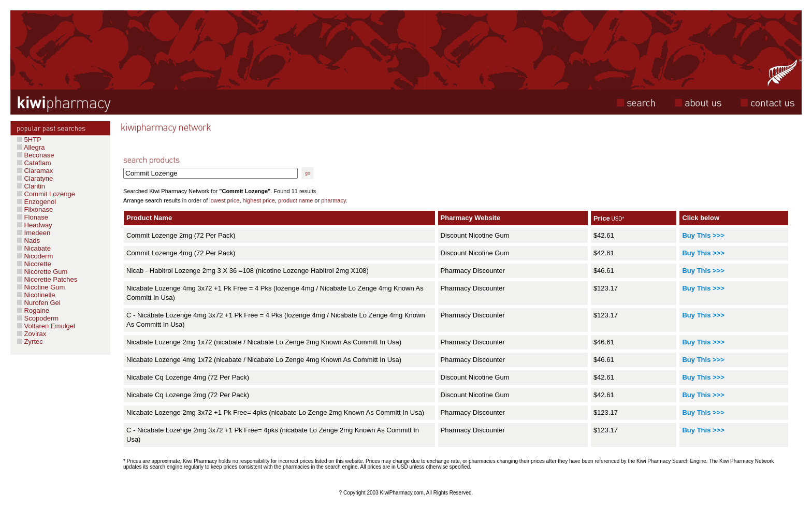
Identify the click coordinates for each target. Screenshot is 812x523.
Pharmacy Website (470, 218)
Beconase (35, 155)
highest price (259, 200)
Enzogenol (37, 202)
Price (602, 218)
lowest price (224, 200)
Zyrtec (33, 342)
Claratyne (35, 178)
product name (295, 200)
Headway (35, 225)
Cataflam (34, 163)
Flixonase (35, 209)
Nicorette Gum (42, 272)
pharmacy (333, 200)
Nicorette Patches (47, 279)
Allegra (31, 147)
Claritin (31, 186)
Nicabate (34, 248)
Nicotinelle (36, 295)
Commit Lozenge (46, 194)
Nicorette (34, 264)
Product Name (149, 218)
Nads (28, 241)
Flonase (33, 217)
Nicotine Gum (41, 287)
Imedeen (34, 233)
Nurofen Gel (39, 303)
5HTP (29, 140)
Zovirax (34, 334)
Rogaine (36, 310)
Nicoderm (35, 256)
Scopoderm (40, 318)
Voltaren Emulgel (46, 326)
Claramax (35, 171)
